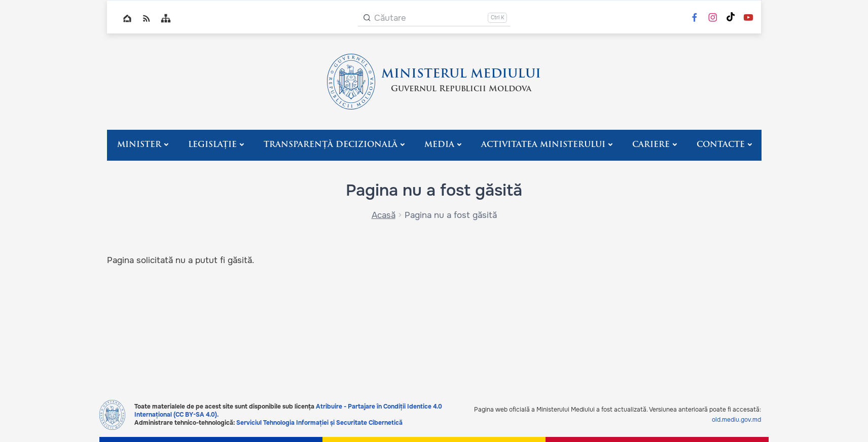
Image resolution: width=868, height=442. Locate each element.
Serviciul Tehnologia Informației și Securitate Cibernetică (319, 423)
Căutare (390, 18)
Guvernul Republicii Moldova (461, 89)
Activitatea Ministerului (543, 145)
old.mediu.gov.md (736, 420)
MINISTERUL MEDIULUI (461, 75)
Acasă (384, 215)
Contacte (721, 145)
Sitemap (166, 18)
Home (127, 18)
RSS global (147, 18)
